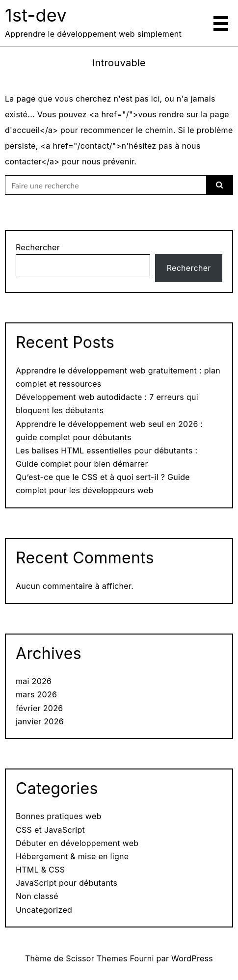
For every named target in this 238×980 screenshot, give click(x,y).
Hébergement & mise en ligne (72, 856)
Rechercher (38, 247)
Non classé (37, 896)
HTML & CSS (40, 870)
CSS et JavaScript (50, 830)
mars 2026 (36, 694)
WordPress (192, 958)
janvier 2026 (40, 721)
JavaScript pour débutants (66, 883)
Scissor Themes (96, 958)
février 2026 (40, 708)
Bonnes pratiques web (59, 816)
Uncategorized (44, 910)
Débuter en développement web (77, 843)
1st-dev (36, 15)
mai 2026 (34, 681)
